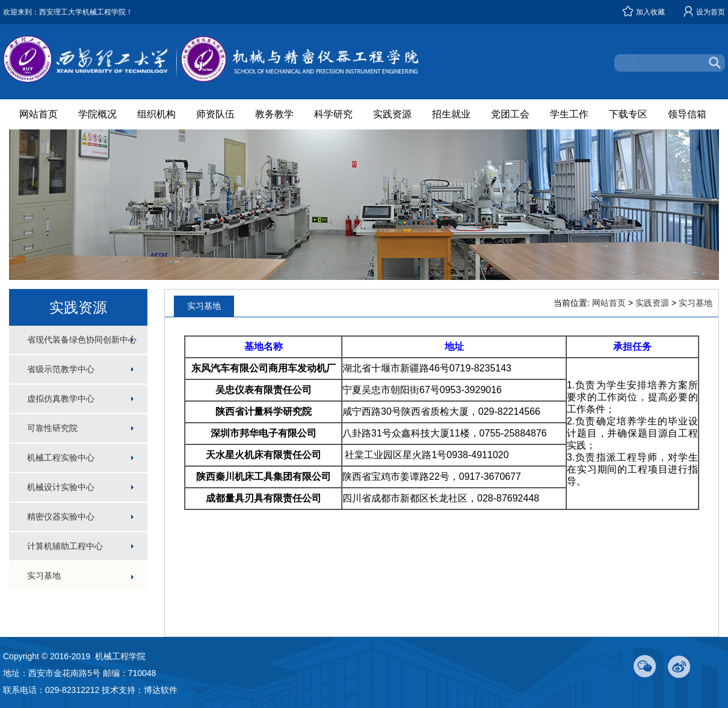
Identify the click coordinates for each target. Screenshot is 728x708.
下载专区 (628, 114)
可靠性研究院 (52, 428)
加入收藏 (650, 12)
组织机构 (156, 114)
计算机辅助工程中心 (65, 546)
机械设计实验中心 (61, 487)
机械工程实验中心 (61, 458)
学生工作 (569, 114)
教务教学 (274, 114)
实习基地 (44, 576)
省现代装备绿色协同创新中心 (82, 340)
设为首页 (711, 12)
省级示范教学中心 (61, 369)
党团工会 (510, 114)
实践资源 (392, 114)
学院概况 (97, 114)
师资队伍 (215, 114)
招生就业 (451, 114)
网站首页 (39, 114)
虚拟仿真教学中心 (61, 399)
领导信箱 (687, 114)
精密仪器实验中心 (61, 517)
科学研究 (333, 114)
